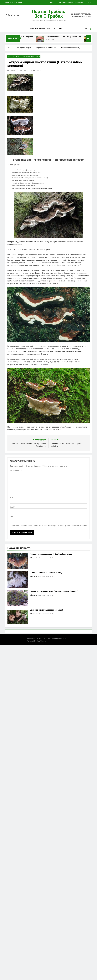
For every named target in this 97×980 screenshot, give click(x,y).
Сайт (12, 517)
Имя (12, 498)
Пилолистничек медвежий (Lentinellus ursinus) (51, 554)
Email (12, 507)
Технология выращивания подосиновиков (66, 2)
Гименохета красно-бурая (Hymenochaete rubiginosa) (54, 591)
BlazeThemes (41, 641)
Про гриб (58, 29)
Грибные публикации (40, 29)
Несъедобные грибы (31, 57)
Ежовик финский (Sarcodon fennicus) (46, 610)
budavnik (13, 70)
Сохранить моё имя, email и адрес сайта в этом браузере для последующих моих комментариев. (50, 526)
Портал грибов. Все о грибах (48, 14)
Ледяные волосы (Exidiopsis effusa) (46, 573)
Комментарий (16, 471)
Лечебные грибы (15, 57)
